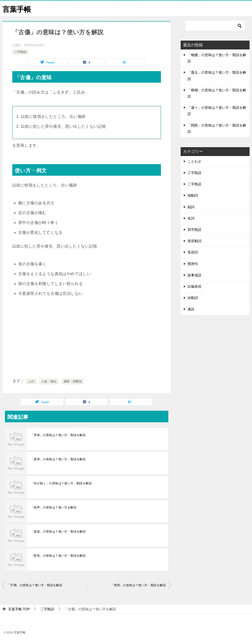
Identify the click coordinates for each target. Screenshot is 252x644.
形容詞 (193, 252)
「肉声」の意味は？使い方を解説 (54, 507)
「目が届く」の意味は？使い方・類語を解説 (61, 483)
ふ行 (31, 381)
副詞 (191, 207)
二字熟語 (20, 52)
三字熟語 (194, 173)
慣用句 (193, 264)
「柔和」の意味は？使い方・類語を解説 (58, 459)
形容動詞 (194, 241)
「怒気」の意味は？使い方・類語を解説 (58, 556)
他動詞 (193, 195)
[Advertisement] (87, 338)
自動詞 (193, 298)
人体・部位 (49, 381)
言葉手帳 (17, 8)
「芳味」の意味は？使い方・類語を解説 (58, 435)
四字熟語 (194, 230)
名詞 (191, 218)
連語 (191, 309)
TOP (19, 609)
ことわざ (194, 161)
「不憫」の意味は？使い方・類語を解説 (35, 585)
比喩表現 (194, 286)
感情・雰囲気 (73, 381)
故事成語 (194, 275)
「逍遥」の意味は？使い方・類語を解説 (58, 532)
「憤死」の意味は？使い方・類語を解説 (138, 585)
